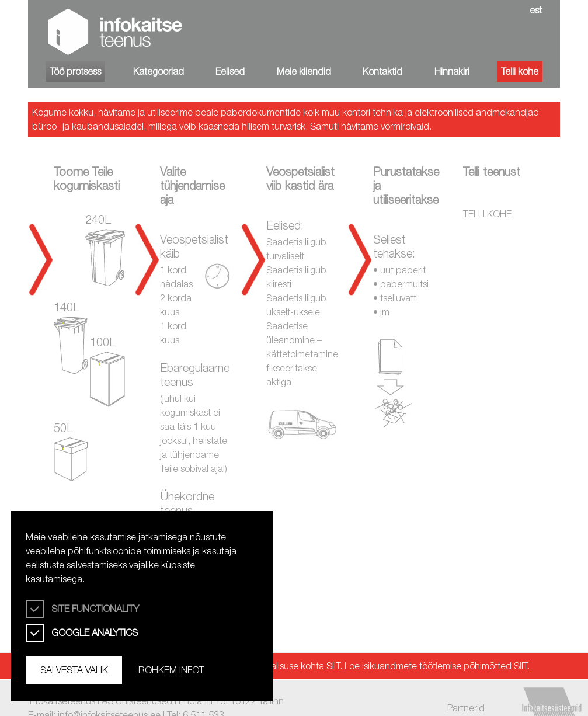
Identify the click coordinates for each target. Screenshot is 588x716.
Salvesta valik (74, 670)
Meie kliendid (304, 71)
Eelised (230, 71)
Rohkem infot (171, 670)
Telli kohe (520, 71)
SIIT (332, 666)
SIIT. (522, 666)
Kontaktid (382, 71)
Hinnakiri (452, 71)
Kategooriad (159, 71)
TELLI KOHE (487, 214)
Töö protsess (75, 71)
